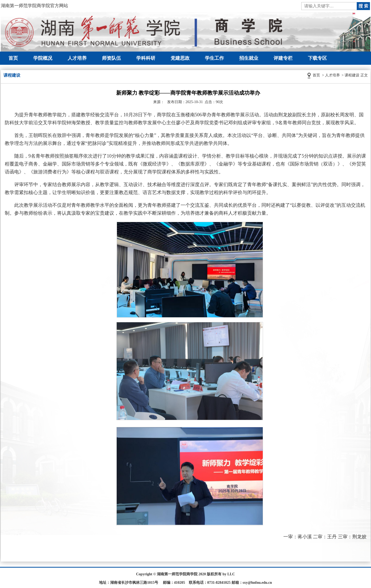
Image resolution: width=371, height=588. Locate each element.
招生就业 (249, 58)
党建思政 (180, 58)
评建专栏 (283, 58)
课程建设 (352, 75)
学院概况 (43, 58)
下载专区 (317, 58)
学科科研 (146, 58)
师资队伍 (111, 58)
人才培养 (77, 58)
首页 (13, 58)
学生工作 (214, 58)
